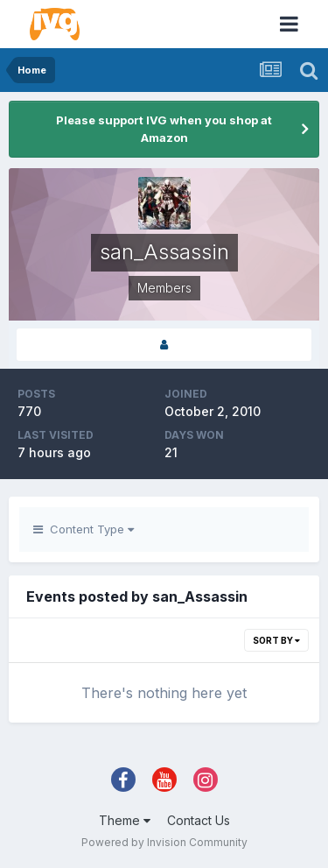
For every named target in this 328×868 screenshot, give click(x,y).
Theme (125, 820)
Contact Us (199, 820)
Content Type (84, 529)
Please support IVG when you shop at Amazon (164, 129)
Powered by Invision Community (164, 842)
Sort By (276, 640)
